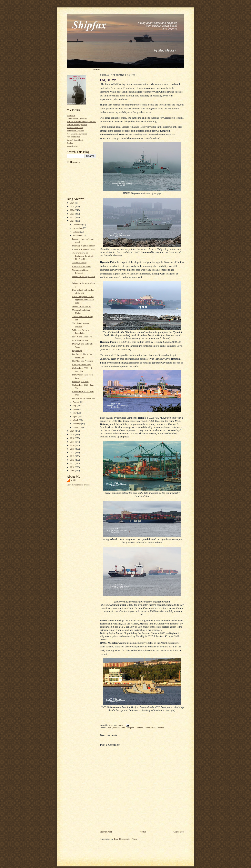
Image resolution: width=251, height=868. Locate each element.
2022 (72, 217)
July (75, 405)
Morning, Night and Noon (84, 246)
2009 (72, 471)
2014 (72, 453)
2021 (72, 221)
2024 (72, 210)
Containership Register (77, 118)
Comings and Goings (81, 364)
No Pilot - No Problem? (83, 361)
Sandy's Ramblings (75, 140)
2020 (72, 431)
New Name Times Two (82, 337)
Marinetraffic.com (75, 127)
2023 (72, 214)
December (78, 224)
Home (143, 832)
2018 (72, 438)
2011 (72, 463)
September (78, 235)
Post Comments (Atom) (126, 839)
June (75, 409)
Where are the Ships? (81, 306)
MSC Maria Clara (80, 340)
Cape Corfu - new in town (84, 249)
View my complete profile (78, 485)
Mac (73, 480)
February (77, 424)
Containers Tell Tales (81, 266)
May (75, 413)
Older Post (179, 832)
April (75, 416)
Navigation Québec (75, 131)
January (76, 427)
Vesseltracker (73, 146)
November (78, 228)
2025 (72, 206)
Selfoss (140, 728)
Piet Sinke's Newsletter (77, 134)
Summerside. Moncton (154, 728)
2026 (72, 203)
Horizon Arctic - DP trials (83, 398)
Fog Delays (77, 350)
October (77, 232)
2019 (72, 434)
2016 (72, 445)
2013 (72, 456)
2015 (72, 449)
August (76, 402)
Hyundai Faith (119, 728)
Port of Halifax (73, 137)
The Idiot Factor (79, 263)
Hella (109, 728)
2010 (72, 467)
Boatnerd (71, 115)
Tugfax (70, 143)
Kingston (131, 728)
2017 (72, 442)
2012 (72, 460)
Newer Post (106, 832)
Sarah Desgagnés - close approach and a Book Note (83, 299)
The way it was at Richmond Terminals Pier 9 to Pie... (83, 256)
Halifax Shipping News (77, 125)
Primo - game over (80, 381)
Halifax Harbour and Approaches (81, 121)
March (76, 420)
